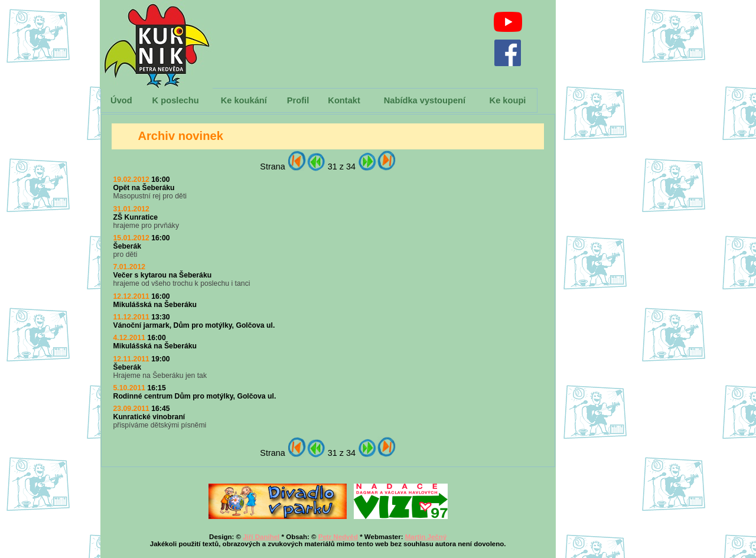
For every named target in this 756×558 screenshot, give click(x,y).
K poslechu (176, 100)
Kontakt (344, 100)
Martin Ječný (426, 537)
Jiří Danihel (261, 537)
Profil (298, 100)
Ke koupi (508, 100)
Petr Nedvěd (338, 537)
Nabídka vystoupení (425, 100)
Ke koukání (244, 100)
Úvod (121, 100)
